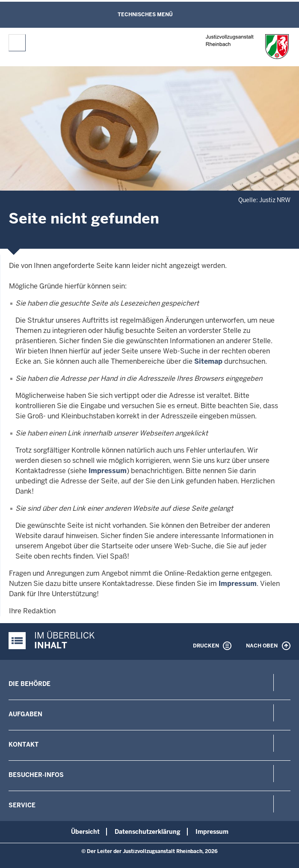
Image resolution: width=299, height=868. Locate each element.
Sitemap (208, 361)
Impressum (108, 471)
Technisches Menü (145, 15)
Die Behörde (30, 684)
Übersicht (85, 832)
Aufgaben (25, 714)
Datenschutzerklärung (148, 832)
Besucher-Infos (36, 775)
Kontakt (24, 744)
